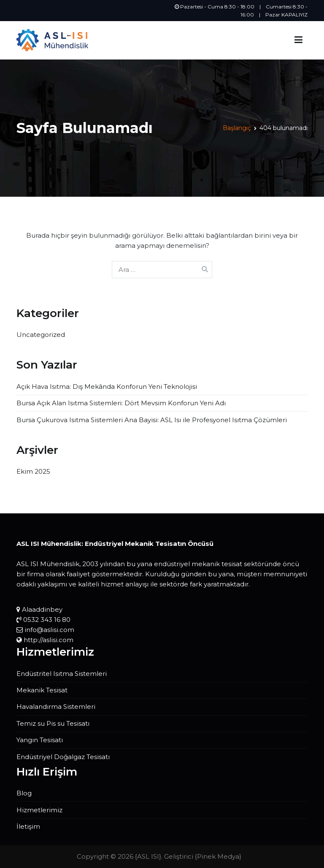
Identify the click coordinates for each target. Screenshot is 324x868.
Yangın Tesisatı (40, 740)
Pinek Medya (218, 856)
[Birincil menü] (298, 40)
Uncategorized (41, 335)
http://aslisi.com (49, 640)
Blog (24, 793)
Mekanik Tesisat (42, 690)
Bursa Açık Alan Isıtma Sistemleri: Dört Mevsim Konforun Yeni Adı (121, 403)
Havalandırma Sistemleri (56, 707)
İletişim (28, 826)
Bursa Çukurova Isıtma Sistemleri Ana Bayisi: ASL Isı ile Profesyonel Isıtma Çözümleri (152, 420)
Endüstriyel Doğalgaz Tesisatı (63, 757)
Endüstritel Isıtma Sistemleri (62, 674)
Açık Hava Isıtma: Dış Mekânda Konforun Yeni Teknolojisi (107, 387)
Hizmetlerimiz (39, 810)
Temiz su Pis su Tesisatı (53, 723)
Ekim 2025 (33, 471)
